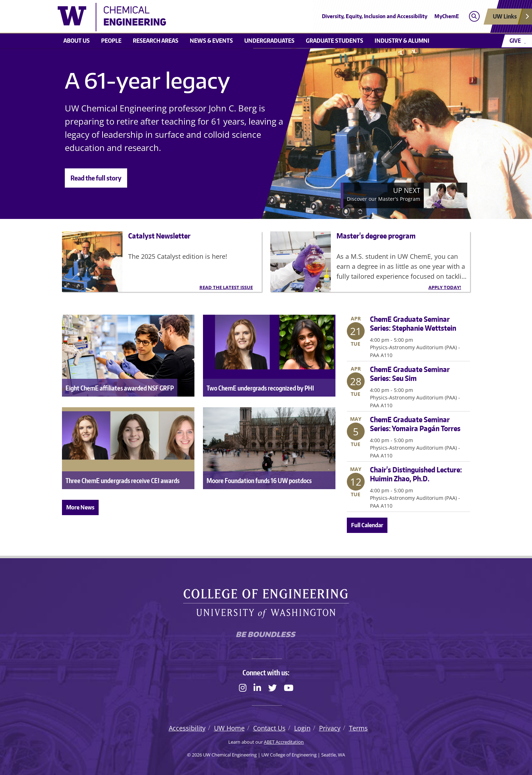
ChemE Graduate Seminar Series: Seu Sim (410, 374)
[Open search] (474, 17)
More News (80, 507)
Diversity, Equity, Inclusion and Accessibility (375, 16)
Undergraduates (269, 41)
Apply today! (445, 287)
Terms (358, 728)
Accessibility (187, 728)
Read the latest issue (226, 287)
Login (302, 728)
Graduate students (335, 41)
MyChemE (447, 16)
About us (77, 41)
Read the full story (96, 178)
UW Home (229, 728)
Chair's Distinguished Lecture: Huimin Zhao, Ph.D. (416, 474)
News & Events (211, 41)
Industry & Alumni (402, 41)
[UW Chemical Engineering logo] (214, 17)
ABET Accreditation (284, 742)
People (111, 41)
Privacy (330, 728)
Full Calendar (367, 525)
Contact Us (269, 728)
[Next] (404, 195)
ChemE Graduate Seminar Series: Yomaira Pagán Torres (415, 424)
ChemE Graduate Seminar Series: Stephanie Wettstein (413, 323)
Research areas (156, 41)
